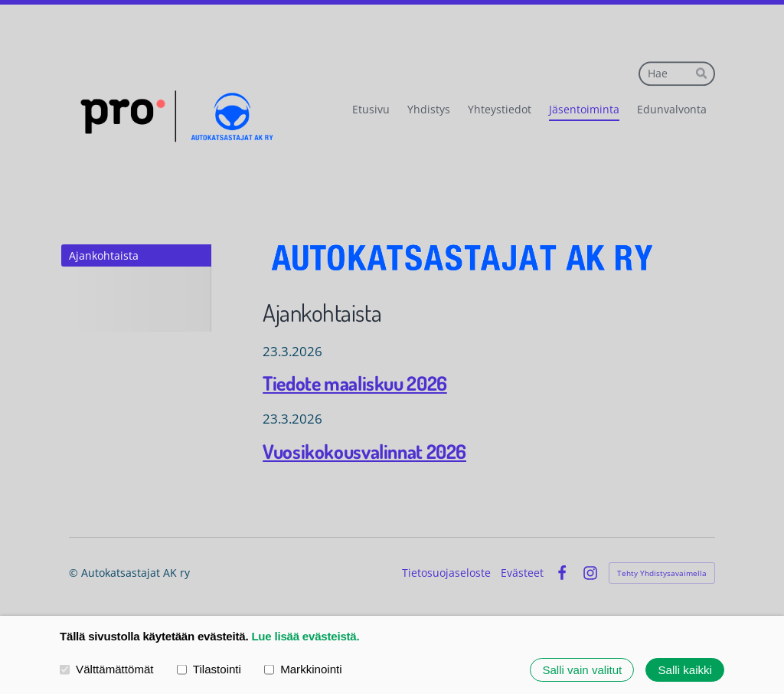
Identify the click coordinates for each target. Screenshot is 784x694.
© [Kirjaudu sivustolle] (75, 573)
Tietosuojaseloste (446, 573)
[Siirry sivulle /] (463, 258)
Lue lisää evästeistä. (305, 636)
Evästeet (522, 573)
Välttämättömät (107, 669)
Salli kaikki (685, 670)
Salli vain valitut (582, 670)
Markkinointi (303, 669)
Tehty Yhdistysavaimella (662, 573)
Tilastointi (209, 669)
